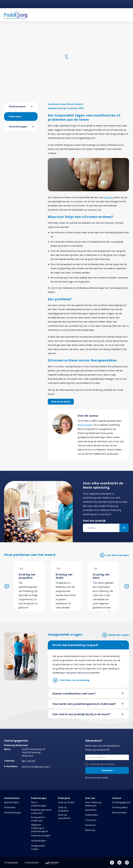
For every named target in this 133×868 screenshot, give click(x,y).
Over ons (90, 798)
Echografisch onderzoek (38, 819)
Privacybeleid (11, 863)
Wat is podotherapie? (39, 804)
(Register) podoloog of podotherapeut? (40, 828)
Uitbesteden (92, 815)
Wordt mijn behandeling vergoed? (75, 645)
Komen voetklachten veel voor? (74, 694)
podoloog (108, 197)
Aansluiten (91, 810)
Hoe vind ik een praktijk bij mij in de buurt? (81, 714)
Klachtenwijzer (17, 106)
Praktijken (64, 798)
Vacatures (90, 825)
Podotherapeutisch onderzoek (41, 811)
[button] (34, 106)
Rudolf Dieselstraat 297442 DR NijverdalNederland (33, 752)
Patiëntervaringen (41, 836)
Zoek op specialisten (64, 816)
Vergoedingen (39, 841)
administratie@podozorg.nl (36, 767)
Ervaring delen (120, 807)
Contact (117, 798)
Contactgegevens (121, 802)
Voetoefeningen (18, 127)
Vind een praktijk (61, 402)
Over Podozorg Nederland (93, 804)
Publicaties (15, 117)
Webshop (90, 830)
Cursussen (91, 820)
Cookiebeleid (32, 863)
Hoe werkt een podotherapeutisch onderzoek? (84, 704)
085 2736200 (28, 761)
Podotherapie (39, 798)
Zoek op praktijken (64, 809)
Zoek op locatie (66, 802)
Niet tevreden (119, 813)
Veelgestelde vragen (38, 847)
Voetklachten (12, 798)
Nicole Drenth (85, 425)
